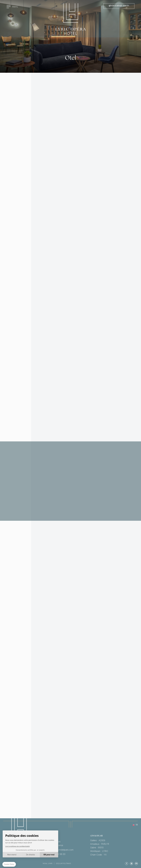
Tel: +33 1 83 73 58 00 (66, 854)
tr (137, 825)
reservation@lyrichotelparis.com (66, 850)
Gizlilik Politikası (63, 863)
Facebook (127, 864)
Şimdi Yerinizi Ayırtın (119, 6)
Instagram (131, 864)
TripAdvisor (136, 864)
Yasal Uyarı (47, 863)
